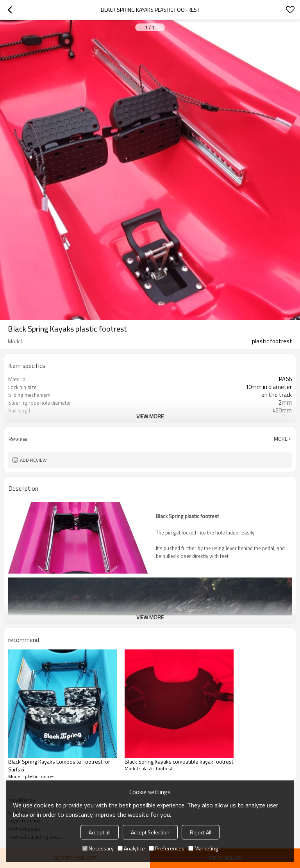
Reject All (201, 832)
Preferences (167, 848)
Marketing (203, 848)
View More (150, 416)
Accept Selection (150, 832)
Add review (33, 460)
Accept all (100, 832)
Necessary (98, 848)
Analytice (131, 848)
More (281, 439)
